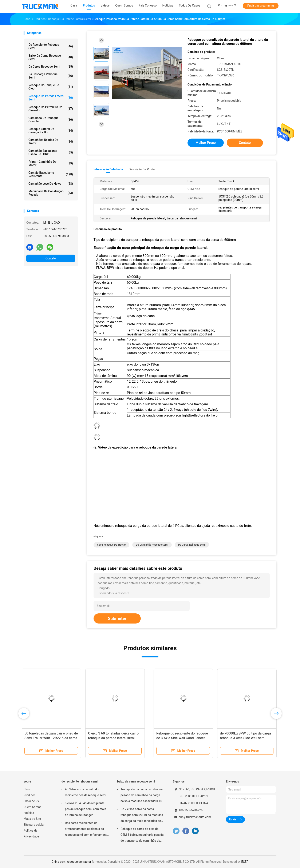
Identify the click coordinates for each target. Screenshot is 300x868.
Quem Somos (32, 807)
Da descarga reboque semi (51, 76)
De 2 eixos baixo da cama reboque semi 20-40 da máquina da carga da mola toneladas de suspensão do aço (142, 816)
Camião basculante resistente (51, 174)
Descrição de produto (143, 169)
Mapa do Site (32, 819)
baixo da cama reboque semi (51, 57)
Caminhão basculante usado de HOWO (51, 152)
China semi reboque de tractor (71, 862)
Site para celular (34, 825)
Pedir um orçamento (261, 6)
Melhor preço (206, 143)
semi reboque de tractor (111, 545)
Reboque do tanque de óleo (51, 87)
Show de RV (31, 801)
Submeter (117, 618)
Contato (51, 258)
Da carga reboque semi (192, 545)
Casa (27, 789)
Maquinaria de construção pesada (51, 193)
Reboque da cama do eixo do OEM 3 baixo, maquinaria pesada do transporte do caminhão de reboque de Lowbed (142, 835)
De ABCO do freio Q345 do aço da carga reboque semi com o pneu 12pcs (242, 738)
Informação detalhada (108, 169)
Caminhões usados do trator (51, 142)
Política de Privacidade (31, 833)
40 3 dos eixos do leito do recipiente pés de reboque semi (86, 792)
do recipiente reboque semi (51, 46)
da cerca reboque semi (51, 67)
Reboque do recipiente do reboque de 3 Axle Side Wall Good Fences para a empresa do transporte (52, 738)
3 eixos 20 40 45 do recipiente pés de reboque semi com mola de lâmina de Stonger (86, 809)
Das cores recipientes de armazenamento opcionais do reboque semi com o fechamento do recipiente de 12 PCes (87, 829)
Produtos (30, 795)
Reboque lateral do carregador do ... (51, 131)
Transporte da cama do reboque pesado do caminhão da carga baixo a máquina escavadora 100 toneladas (142, 796)
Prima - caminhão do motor (51, 163)
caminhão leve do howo (51, 184)
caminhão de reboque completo (51, 120)
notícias (29, 813)
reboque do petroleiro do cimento (51, 109)
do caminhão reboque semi (152, 545)
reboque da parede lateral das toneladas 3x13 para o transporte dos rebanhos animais (179, 738)
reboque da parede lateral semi (51, 98)
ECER (245, 862)
